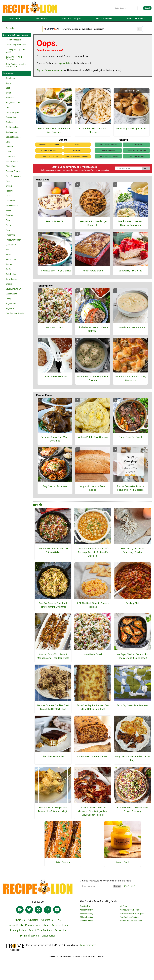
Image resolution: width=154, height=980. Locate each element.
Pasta (8, 210)
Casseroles (11, 117)
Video (77, 145)
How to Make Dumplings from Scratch (93, 378)
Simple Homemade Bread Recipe (93, 488)
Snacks (9, 284)
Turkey (9, 299)
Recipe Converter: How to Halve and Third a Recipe (130, 488)
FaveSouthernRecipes (129, 917)
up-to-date (65, 63)
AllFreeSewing (86, 917)
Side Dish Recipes (108, 150)
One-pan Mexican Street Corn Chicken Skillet (53, 550)
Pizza (8, 225)
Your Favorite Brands (15, 313)
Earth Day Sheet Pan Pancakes (132, 705)
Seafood (9, 269)
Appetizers (11, 78)
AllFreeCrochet (87, 910)
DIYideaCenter (86, 921)
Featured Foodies (13, 171)
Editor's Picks (12, 161)
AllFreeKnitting (86, 913)
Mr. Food (124, 906)
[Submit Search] (147, 8)
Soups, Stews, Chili (14, 289)
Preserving (10, 235)
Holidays (10, 191)
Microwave (10, 201)
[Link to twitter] (29, 910)
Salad (8, 255)
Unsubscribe (49, 936)
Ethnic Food (11, 166)
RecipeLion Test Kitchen (49, 145)
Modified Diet (12, 206)
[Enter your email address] (97, 886)
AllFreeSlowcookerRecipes (132, 913)
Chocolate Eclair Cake (53, 756)
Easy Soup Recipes (137, 156)
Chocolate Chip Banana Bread (93, 756)
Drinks (8, 152)
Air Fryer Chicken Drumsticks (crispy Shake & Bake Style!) (132, 656)
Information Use (103, 170)
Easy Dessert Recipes (108, 145)
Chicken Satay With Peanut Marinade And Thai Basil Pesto (53, 656)
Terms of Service (29, 936)
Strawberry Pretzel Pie (130, 271)
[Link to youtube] (57, 910)
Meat (8, 196)
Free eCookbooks (13, 40)
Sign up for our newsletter (50, 70)
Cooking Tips (11, 132)
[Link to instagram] (48, 910)
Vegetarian (10, 308)
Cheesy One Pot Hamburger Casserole (93, 223)
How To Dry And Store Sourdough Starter (132, 550)
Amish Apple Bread (93, 271)
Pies (8, 220)
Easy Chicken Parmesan (55, 486)
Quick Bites (11, 245)
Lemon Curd (122, 862)
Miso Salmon (63, 862)
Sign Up (146, 168)
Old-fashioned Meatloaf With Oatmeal (93, 329)
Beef (8, 88)
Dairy (8, 142)
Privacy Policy (90, 170)
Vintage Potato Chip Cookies (93, 437)
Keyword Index (60, 925)
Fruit (8, 181)
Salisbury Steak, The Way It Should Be (55, 439)
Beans (8, 83)
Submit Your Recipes (40, 930)
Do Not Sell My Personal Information (28, 925)
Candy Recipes (12, 112)
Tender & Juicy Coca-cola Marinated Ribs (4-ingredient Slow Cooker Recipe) (93, 811)
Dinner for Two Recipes (137, 150)
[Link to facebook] (20, 910)
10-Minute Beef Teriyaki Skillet (55, 271)
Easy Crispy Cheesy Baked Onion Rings (132, 758)
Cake (8, 108)
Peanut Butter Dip (55, 221)
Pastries (9, 215)
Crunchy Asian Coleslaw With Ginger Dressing (132, 809)
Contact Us (47, 920)
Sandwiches (11, 259)
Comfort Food (137, 145)
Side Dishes (11, 274)
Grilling (9, 186)
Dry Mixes (10, 157)
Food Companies (13, 176)
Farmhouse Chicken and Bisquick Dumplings (130, 223)
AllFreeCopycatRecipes (130, 910)
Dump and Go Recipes (49, 156)
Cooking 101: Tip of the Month (16, 51)
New (37, 505)
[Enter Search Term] (126, 8)
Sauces (9, 264)
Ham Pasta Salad (55, 327)
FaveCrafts (85, 906)
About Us (20, 920)
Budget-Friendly (13, 103)
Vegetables (11, 304)
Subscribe (10, 28)
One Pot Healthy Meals (108, 156)
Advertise (33, 920)
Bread (8, 93)
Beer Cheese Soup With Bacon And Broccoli (54, 130)
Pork (8, 230)
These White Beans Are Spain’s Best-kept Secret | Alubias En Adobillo (93, 552)
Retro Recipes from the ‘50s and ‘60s (16, 65)
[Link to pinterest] (38, 910)
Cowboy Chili (132, 603)
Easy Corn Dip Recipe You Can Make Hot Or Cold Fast (93, 707)
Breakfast (10, 98)
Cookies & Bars (12, 127)
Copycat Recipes (13, 137)
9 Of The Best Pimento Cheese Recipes (93, 605)
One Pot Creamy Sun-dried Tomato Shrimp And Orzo (53, 605)
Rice (8, 250)
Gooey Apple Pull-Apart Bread (132, 129)
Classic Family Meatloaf (55, 377)
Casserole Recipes (49, 150)
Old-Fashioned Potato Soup (130, 327)
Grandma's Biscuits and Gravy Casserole (130, 378)
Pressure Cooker (13, 240)
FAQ (59, 920)
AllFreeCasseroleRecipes (131, 921)
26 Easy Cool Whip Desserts (14, 58)
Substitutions (11, 294)
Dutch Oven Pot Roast (130, 437)
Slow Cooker (11, 279)
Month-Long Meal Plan (16, 45)
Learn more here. (88, 945)
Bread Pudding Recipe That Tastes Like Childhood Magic (53, 809)
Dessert (9, 147)
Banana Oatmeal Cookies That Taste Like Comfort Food (53, 707)
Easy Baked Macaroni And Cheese (93, 130)
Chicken (9, 122)
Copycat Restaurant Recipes (77, 156)
